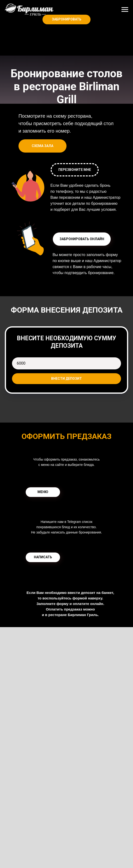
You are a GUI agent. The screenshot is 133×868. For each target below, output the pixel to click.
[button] (82, 239)
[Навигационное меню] (125, 10)
